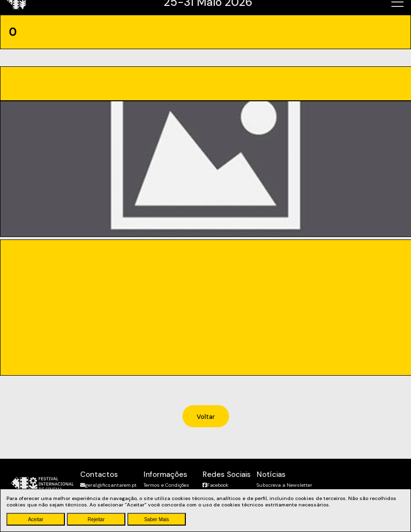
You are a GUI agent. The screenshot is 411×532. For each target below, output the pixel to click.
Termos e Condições (166, 485)
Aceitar (36, 519)
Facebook (215, 485)
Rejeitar (96, 519)
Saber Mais (157, 519)
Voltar (206, 417)
